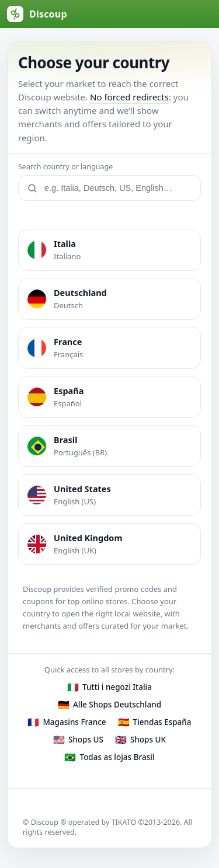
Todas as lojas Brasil (117, 757)
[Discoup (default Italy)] (37, 14)
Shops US (86, 740)
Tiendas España (162, 722)
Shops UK (148, 740)
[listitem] (109, 250)
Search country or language (65, 167)
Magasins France (74, 722)
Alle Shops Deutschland (117, 705)
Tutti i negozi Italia (117, 687)
